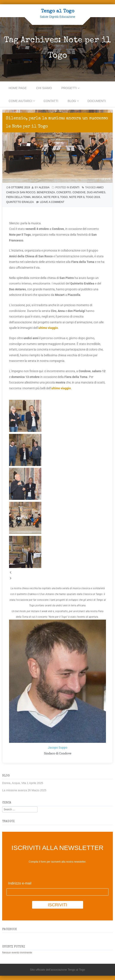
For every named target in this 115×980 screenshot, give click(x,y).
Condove (79, 192)
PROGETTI (69, 88)
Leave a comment (52, 202)
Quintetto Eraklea (20, 202)
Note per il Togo (56, 197)
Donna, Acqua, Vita (14, 783)
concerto (64, 192)
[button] (57, 573)
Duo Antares (96, 192)
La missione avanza (15, 790)
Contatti (51, 101)
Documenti (97, 101)
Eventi (75, 187)
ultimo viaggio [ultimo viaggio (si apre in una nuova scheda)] (48, 328)
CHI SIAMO (44, 88)
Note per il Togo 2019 (85, 197)
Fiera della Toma (18, 197)
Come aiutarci (20, 101)
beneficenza (46, 192)
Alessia (44, 187)
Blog (72, 101)
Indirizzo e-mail (20, 883)
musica (37, 197)
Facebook (9, 929)
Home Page (18, 88)
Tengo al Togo (58, 12)
